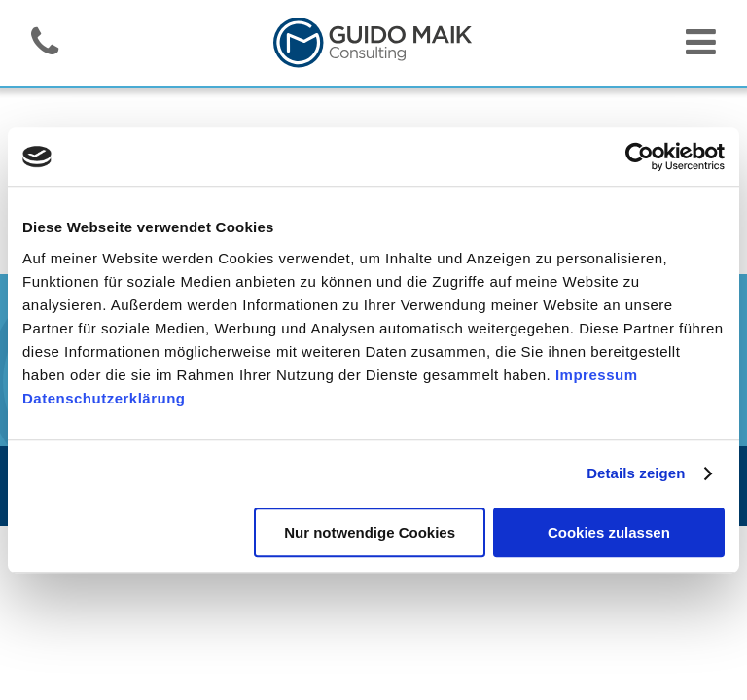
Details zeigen (636, 473)
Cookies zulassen (609, 532)
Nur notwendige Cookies (370, 532)
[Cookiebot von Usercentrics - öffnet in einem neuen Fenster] (640, 157)
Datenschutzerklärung (104, 398)
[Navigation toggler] (701, 49)
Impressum (597, 375)
